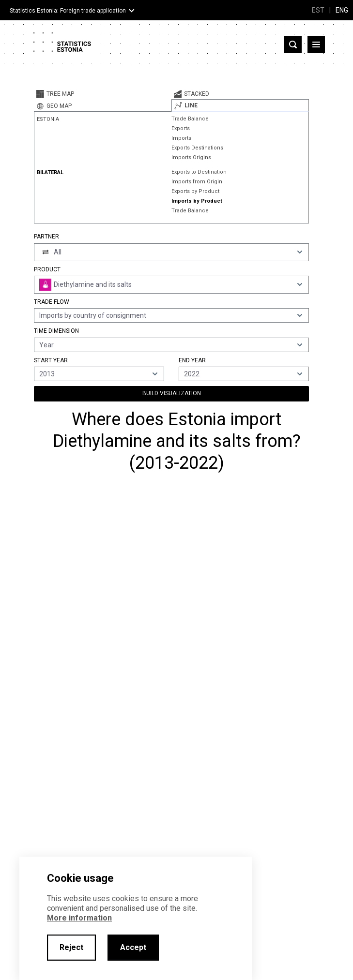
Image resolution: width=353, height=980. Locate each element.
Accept (133, 947)
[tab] (103, 94)
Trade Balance (190, 119)
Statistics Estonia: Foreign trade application (68, 11)
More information (79, 918)
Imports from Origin (197, 182)
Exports (181, 128)
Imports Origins (191, 157)
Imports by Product (197, 201)
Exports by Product (195, 191)
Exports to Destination (199, 172)
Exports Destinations (197, 148)
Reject (71, 947)
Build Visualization (172, 393)
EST (318, 10)
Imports (181, 138)
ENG (342, 10)
